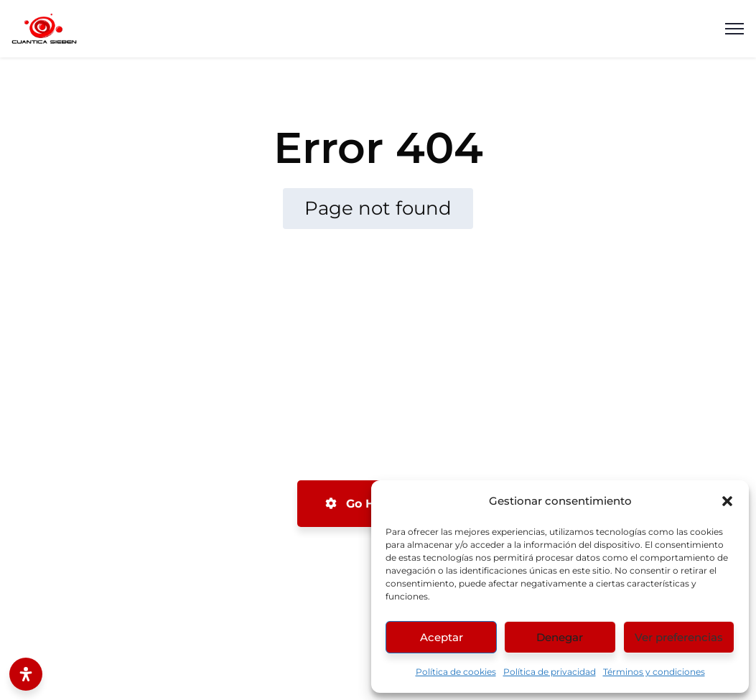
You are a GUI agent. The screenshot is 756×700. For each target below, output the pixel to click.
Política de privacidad (550, 672)
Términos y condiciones (654, 672)
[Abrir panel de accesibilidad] (26, 674)
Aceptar (442, 637)
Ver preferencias (679, 637)
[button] (727, 501)
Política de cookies (456, 672)
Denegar (560, 637)
